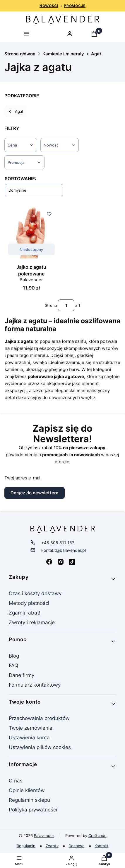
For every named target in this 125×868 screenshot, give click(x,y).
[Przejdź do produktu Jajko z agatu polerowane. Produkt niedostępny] (31, 232)
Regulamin (26, 846)
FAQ (13, 666)
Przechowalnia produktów (39, 718)
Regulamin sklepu (29, 800)
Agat (96, 54)
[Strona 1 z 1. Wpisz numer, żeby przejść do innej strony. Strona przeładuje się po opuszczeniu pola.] (66, 305)
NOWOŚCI (49, 6)
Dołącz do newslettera (35, 493)
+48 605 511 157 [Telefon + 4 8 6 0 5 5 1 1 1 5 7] (58, 543)
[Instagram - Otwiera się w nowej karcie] (61, 562)
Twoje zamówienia (31, 728)
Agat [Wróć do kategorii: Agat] (16, 111)
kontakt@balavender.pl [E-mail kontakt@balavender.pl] (64, 550)
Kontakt (101, 846)
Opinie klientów (27, 790)
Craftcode (97, 835)
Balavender (44, 835)
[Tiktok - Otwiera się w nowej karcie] (72, 562)
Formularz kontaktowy (35, 685)
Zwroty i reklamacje (32, 622)
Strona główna (20, 54)
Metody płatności (29, 603)
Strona (51, 305)
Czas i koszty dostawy (35, 593)
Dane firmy (22, 675)
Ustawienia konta (29, 738)
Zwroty (52, 846)
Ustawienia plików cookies (41, 747)
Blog (14, 656)
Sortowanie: (20, 179)
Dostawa (76, 846)
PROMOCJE (75, 6)
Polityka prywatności (33, 810)
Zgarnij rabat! (25, 613)
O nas (16, 781)
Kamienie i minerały (63, 54)
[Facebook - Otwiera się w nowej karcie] (49, 562)
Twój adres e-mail (23, 478)
